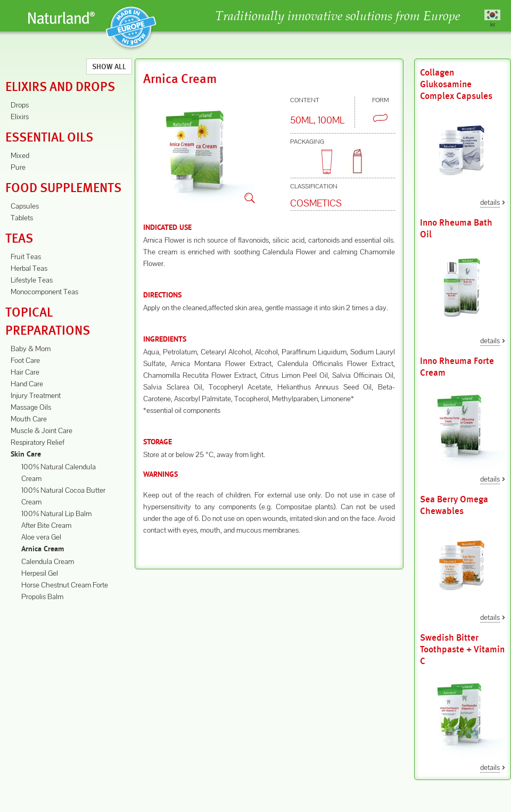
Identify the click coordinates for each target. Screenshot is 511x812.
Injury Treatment (36, 395)
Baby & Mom (31, 349)
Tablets (22, 218)
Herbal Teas (29, 268)
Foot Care (25, 360)
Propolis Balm (42, 596)
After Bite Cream (46, 525)
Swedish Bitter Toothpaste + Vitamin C (462, 649)
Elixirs (20, 117)
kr (493, 24)
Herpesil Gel (40, 573)
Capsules (25, 206)
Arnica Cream (43, 549)
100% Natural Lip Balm (56, 513)
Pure (18, 167)
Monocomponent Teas (44, 292)
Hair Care (25, 372)
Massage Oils (31, 407)
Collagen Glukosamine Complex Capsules (456, 84)
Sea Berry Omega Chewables (454, 505)
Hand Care (27, 384)
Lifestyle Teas (32, 280)
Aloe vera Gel (41, 537)
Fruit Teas (26, 256)
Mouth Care (29, 419)
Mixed (20, 155)
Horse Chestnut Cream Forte (65, 585)
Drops (20, 105)
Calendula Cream (48, 561)
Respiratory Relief (38, 442)
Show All (109, 67)
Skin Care (26, 455)
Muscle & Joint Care (42, 430)
